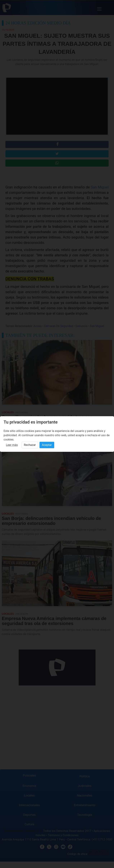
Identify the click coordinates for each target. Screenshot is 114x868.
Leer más (12, 445)
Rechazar (30, 445)
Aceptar (47, 445)
